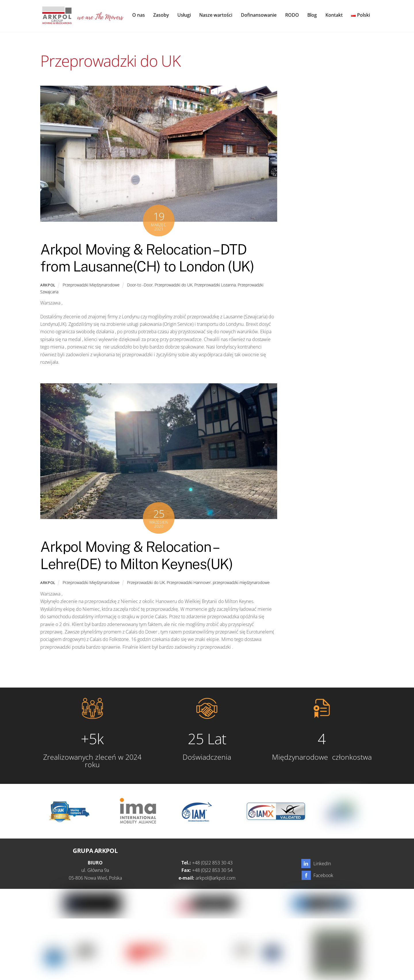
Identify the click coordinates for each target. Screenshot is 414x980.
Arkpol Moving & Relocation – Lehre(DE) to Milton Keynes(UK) (136, 556)
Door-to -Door (140, 285)
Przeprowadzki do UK (174, 285)
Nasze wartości (216, 15)
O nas (139, 15)
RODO (292, 15)
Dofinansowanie (259, 15)
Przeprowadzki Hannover (189, 583)
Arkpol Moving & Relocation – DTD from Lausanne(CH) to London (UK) (147, 258)
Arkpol (48, 285)
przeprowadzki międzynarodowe (241, 583)
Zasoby (161, 15)
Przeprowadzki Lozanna (215, 285)
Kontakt (334, 15)
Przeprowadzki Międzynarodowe (91, 285)
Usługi (184, 15)
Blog (312, 15)
